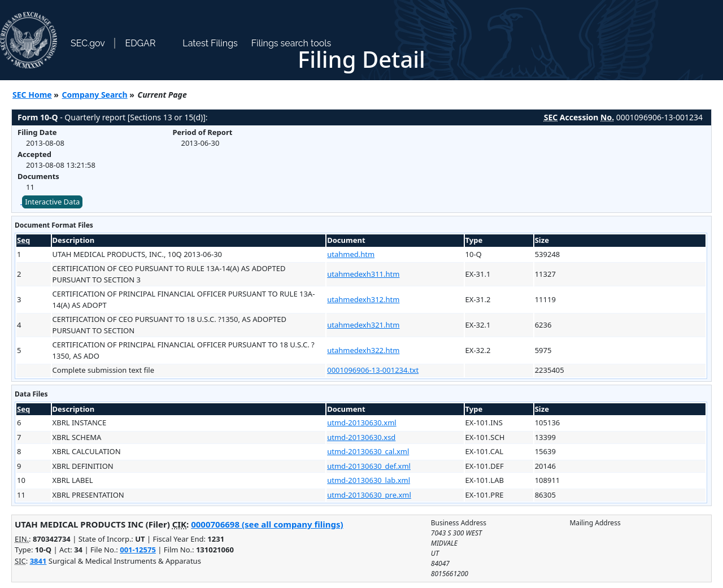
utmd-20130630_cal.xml (368, 451)
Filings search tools (291, 43)
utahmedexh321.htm (363, 325)
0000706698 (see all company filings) (267, 524)
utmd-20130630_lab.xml (369, 480)
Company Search (95, 95)
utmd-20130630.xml (361, 423)
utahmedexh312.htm (363, 299)
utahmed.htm (351, 254)
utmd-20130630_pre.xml (369, 495)
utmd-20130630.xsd (361, 437)
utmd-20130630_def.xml (369, 466)
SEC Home (32, 95)
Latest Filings (210, 43)
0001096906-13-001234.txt (373, 370)
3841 (38, 561)
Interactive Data (52, 202)
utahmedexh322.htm (363, 350)
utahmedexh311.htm (363, 274)
